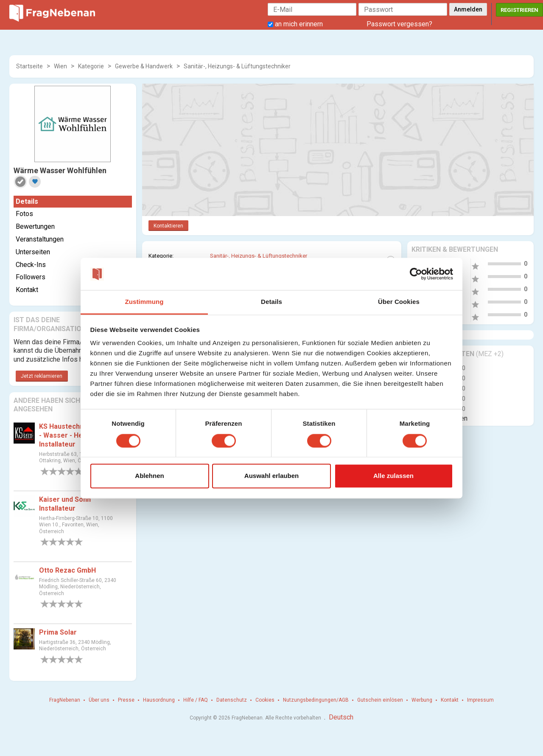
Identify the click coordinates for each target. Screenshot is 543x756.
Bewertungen (35, 226)
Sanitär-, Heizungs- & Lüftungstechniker (237, 66)
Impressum (480, 700)
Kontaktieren (168, 226)
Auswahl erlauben (271, 476)
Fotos (24, 214)
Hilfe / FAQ (196, 700)
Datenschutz (232, 700)
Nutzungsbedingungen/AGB (316, 700)
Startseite (29, 66)
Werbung (422, 700)
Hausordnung (159, 700)
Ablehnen (149, 476)
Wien (60, 66)
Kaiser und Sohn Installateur (65, 504)
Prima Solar (58, 632)
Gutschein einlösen (380, 700)
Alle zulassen (393, 476)
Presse (126, 700)
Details (27, 201)
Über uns (99, 700)
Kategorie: (161, 256)
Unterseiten (33, 252)
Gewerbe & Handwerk (144, 66)
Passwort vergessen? (399, 24)
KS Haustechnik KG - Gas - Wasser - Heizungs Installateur (78, 435)
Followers (31, 277)
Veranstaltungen (40, 239)
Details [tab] (271, 302)
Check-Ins (31, 265)
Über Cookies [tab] (399, 302)
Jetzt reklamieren (42, 376)
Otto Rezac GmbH (67, 570)
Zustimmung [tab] (144, 302)
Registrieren (519, 10)
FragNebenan (65, 700)
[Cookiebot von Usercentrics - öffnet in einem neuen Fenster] (416, 274)
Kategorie (91, 66)
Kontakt (27, 290)
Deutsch (341, 717)
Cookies (265, 700)
